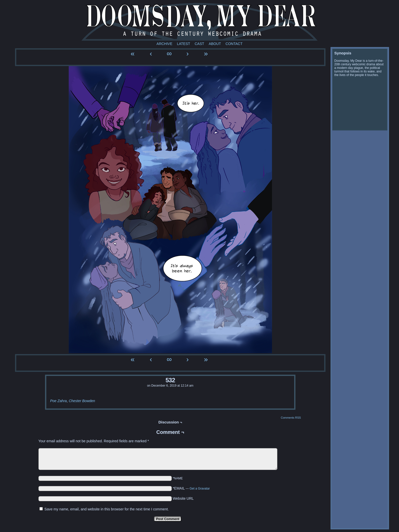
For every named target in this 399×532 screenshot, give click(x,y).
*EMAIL (191, 488)
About (215, 44)
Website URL (183, 498)
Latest (183, 44)
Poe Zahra (58, 401)
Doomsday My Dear (199, 22)
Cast (199, 44)
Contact (234, 44)
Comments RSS (291, 418)
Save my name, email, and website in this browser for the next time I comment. (107, 509)
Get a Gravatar (200, 489)
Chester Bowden (82, 401)
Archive (164, 44)
